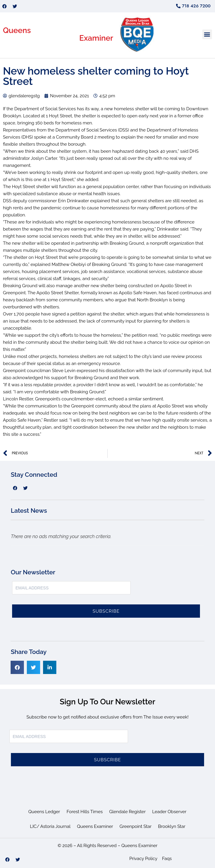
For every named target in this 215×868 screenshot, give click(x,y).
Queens (17, 30)
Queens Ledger (44, 812)
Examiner (96, 38)
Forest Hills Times (85, 812)
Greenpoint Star (136, 826)
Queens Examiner (95, 826)
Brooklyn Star (172, 826)
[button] (207, 34)
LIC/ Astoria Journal (50, 826)
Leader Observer (169, 812)
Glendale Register (127, 812)
